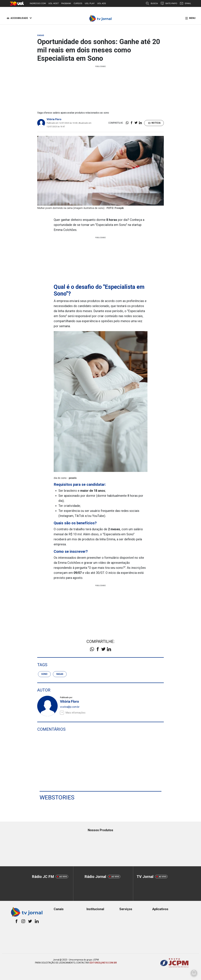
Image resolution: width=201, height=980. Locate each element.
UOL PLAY (90, 3)
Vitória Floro (54, 119)
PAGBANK (66, 3)
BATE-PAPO (169, 3)
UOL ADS (102, 3)
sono (44, 674)
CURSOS (78, 3)
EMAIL (185, 3)
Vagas (60, 674)
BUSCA (152, 3)
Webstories (57, 797)
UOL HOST (54, 3)
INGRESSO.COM (38, 3)
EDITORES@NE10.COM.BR (103, 963)
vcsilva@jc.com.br (70, 707)
